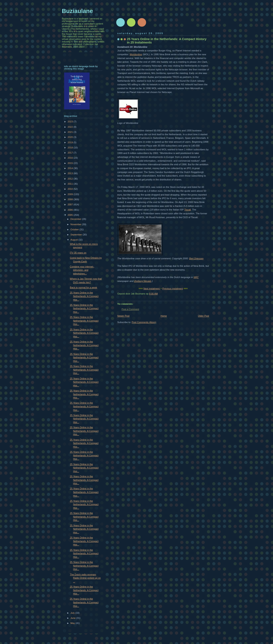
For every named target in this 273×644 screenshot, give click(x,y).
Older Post (203, 316)
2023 (71, 122)
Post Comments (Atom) (144, 322)
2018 (71, 148)
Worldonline (136, 54)
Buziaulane (77, 11)
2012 (71, 179)
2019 (71, 142)
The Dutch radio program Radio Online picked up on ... (85, 578)
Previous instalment (173, 289)
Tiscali (188, 210)
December (76, 219)
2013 (71, 173)
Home (164, 316)
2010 (71, 189)
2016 (71, 158)
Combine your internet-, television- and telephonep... (82, 270)
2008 (71, 199)
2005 (71, 215)
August (74, 240)
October (75, 229)
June (73, 618)
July (73, 613)
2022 (71, 127)
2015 (71, 163)
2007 (71, 205)
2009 (71, 194)
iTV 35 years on (78, 253)
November (76, 224)
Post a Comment (130, 309)
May (73, 623)
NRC (196, 277)
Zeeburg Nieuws (143, 281)
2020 (71, 137)
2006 (71, 210)
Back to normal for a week (84, 287)
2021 (71, 132)
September (76, 235)
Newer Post (123, 316)
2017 (71, 153)
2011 (71, 184)
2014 (71, 168)
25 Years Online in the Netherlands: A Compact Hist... (84, 296)
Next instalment (151, 289)
